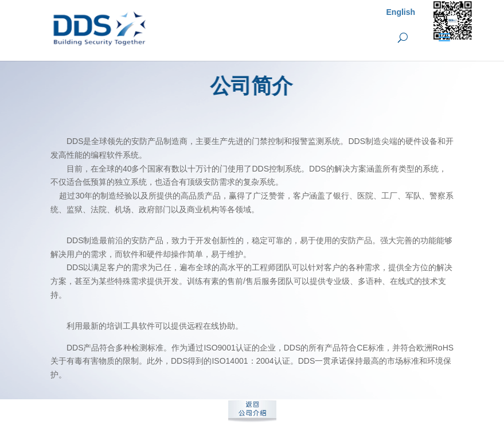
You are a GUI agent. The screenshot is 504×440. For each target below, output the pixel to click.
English (401, 12)
